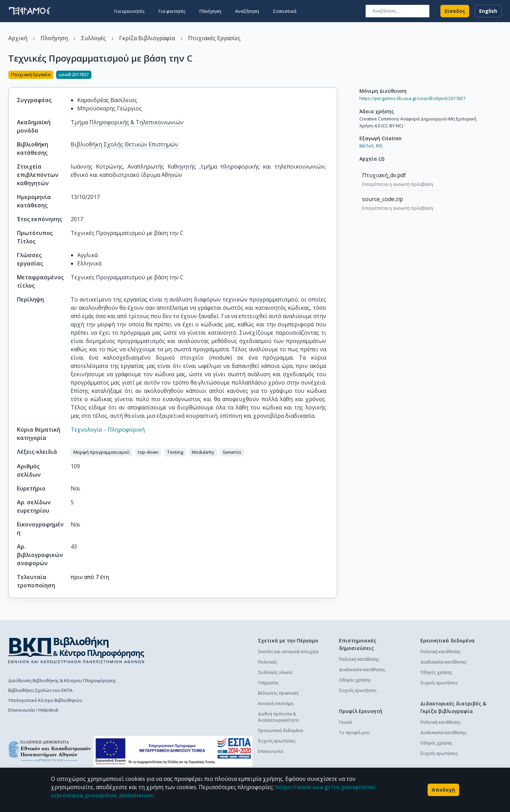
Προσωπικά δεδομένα (280, 730)
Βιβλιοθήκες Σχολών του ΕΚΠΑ (40, 690)
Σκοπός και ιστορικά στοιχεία (288, 652)
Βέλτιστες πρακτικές (278, 693)
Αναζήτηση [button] (247, 11)
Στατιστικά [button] (285, 11)
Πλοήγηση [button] (210, 11)
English (488, 11)
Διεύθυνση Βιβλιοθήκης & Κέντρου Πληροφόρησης (62, 680)
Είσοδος (455, 11)
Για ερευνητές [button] (129, 11)
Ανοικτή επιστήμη (276, 703)
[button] (101, 452)
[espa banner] (173, 751)
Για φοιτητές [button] (172, 11)
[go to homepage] (29, 11)
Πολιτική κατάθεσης (359, 659)
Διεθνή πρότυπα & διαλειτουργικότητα (278, 717)
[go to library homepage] (76, 650)
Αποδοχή (443, 790)
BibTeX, (367, 146)
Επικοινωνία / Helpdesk (33, 710)
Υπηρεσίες (268, 683)
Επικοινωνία (271, 751)
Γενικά (345, 722)
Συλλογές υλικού (275, 672)
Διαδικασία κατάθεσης (362, 670)
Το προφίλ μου (354, 733)
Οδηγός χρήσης (355, 680)
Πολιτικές (267, 662)
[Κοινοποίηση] (334, 75)
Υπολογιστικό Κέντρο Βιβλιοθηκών (45, 700)
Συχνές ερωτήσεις (277, 741)
